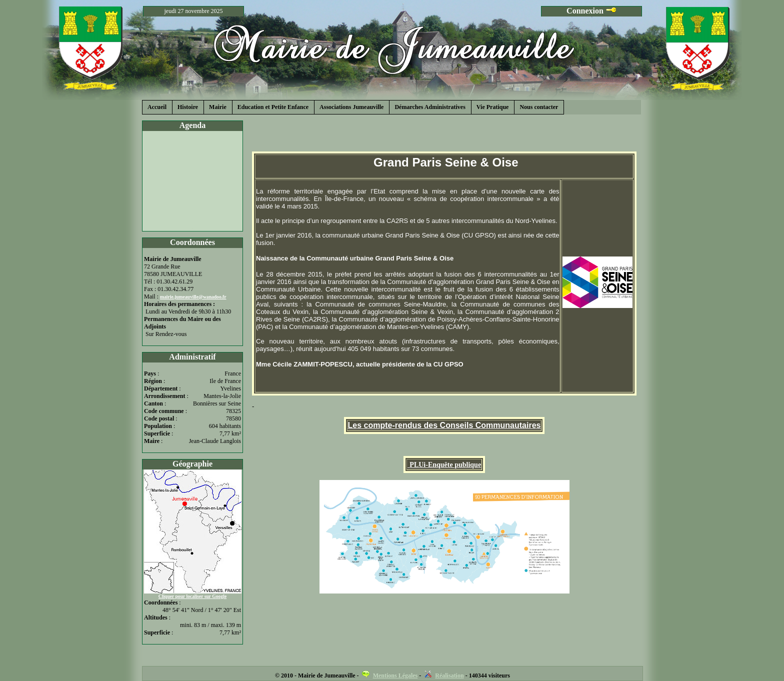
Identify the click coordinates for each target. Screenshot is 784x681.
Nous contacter (539, 107)
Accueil (157, 107)
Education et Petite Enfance (273, 107)
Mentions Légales (395, 675)
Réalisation (449, 675)
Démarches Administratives (430, 107)
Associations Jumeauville (351, 107)
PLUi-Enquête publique (445, 465)
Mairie (218, 107)
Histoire (188, 107)
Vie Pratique (493, 107)
